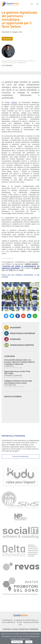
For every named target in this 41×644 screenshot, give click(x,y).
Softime (14, 102)
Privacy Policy (17, 642)
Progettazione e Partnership (20, 333)
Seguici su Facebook (13, 397)
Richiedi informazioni (20, 457)
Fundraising (12, 339)
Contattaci (7, 629)
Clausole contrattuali (20, 629)
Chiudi (29, 642)
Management (7, 39)
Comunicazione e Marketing (19, 345)
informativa (34, 629)
